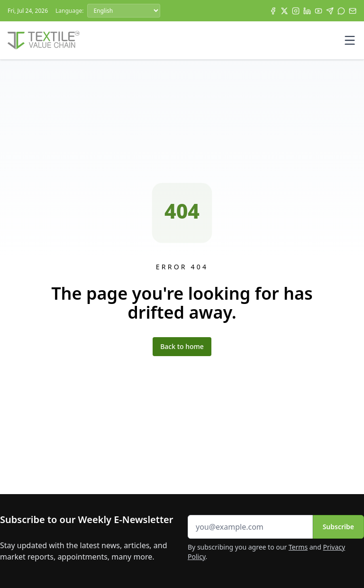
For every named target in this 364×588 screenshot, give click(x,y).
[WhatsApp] (341, 11)
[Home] (44, 40)
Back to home (182, 346)
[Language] (124, 11)
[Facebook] (273, 11)
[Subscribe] (353, 11)
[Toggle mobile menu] (350, 40)
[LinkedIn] (307, 11)
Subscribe (338, 527)
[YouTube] (318, 11)
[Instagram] (296, 11)
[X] (284, 11)
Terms (298, 547)
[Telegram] (330, 11)
